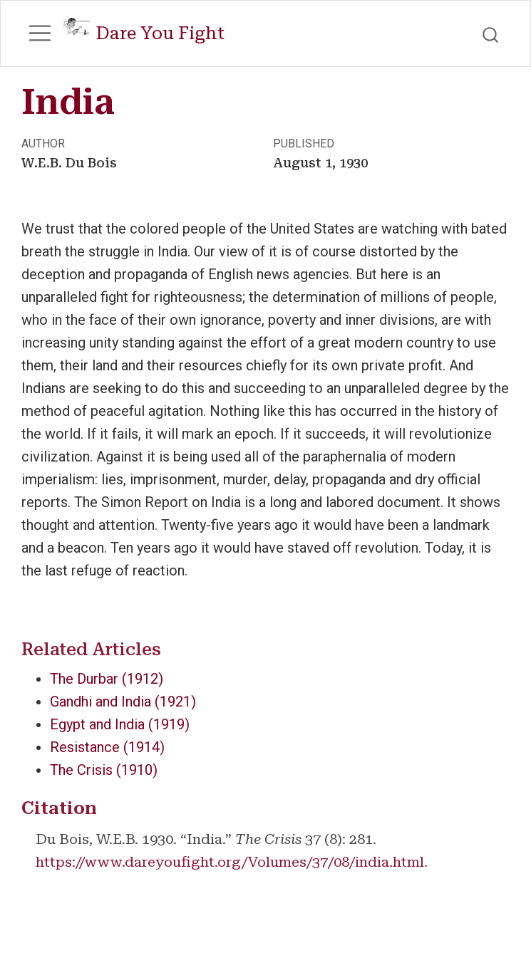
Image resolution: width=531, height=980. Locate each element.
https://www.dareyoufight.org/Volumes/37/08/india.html (230, 862)
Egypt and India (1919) (120, 724)
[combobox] (491, 33)
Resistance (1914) (107, 747)
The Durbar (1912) (107, 679)
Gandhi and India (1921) (123, 702)
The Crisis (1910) (104, 770)
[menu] (40, 33)
